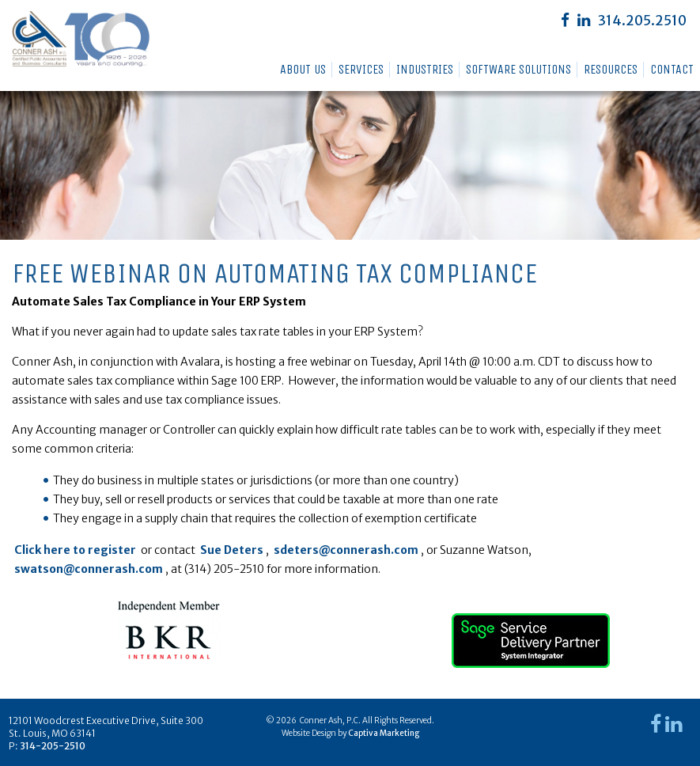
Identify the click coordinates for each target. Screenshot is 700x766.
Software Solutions (518, 69)
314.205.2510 (642, 21)
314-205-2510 (53, 746)
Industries (425, 69)
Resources (611, 69)
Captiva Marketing (384, 733)
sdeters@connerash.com (346, 550)
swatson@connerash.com (89, 569)
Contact (672, 69)
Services (361, 69)
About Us (303, 69)
